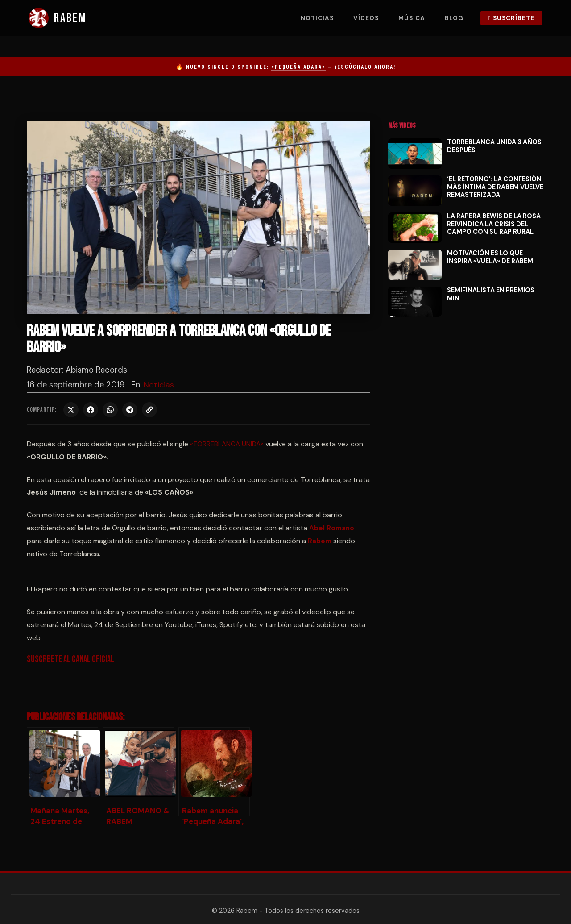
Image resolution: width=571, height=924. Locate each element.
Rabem (320, 541)
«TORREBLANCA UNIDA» (229, 444)
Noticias (317, 18)
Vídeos (366, 18)
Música (412, 18)
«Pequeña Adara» (298, 67)
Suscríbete (511, 18)
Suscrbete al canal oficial (72, 659)
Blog (454, 18)
